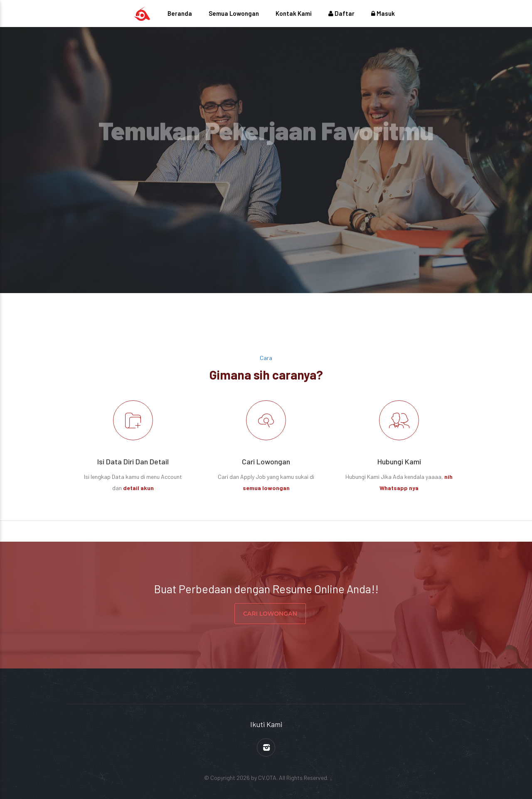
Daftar (341, 13)
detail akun (138, 488)
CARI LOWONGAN (270, 614)
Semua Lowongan (234, 13)
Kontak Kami (294, 13)
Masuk (383, 13)
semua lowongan (266, 488)
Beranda (180, 13)
